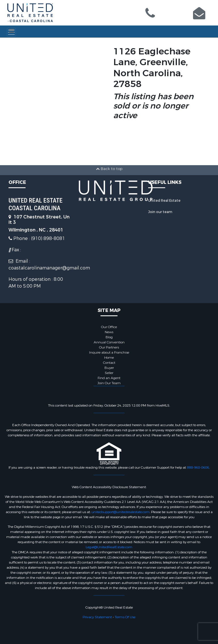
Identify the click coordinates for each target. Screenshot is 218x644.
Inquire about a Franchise (109, 352)
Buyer (109, 368)
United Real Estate (164, 201)
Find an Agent (109, 378)
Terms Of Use (125, 617)
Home (109, 358)
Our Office (109, 327)
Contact (109, 363)
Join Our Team (109, 383)
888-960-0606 (198, 467)
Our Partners (109, 347)
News (109, 332)
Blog (109, 337)
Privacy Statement (97, 617)
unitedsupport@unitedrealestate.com (120, 512)
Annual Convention (109, 342)
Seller (109, 373)
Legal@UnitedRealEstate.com (109, 547)
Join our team (160, 212)
